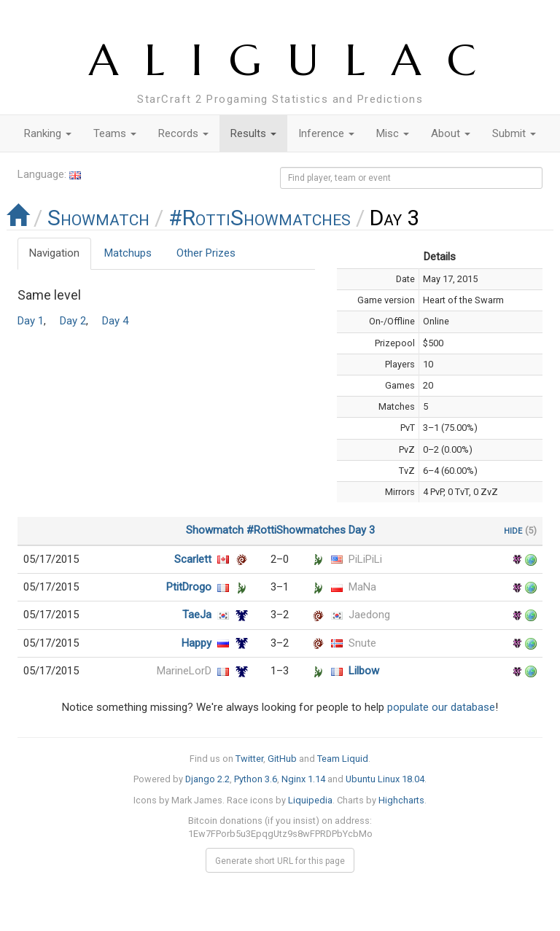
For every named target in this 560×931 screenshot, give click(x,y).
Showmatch (98, 218)
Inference (326, 133)
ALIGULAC (296, 60)
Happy (197, 643)
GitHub (282, 759)
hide (513, 530)
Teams (115, 133)
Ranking (48, 133)
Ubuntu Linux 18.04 (385, 779)
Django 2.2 (207, 779)
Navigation (54, 253)
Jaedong (369, 615)
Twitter (249, 759)
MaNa (362, 587)
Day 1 (31, 321)
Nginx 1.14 (303, 779)
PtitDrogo (189, 587)
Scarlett (193, 559)
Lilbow (364, 671)
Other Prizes (206, 253)
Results (253, 133)
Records (183, 133)
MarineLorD (184, 671)
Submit (514, 133)
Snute (362, 643)
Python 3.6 (256, 779)
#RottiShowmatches (260, 218)
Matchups (128, 253)
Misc (393, 133)
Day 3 (362, 530)
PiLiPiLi (365, 559)
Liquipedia (310, 800)
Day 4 (115, 321)
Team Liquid (343, 759)
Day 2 (73, 321)
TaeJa (197, 615)
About (451, 133)
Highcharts (401, 800)
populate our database (441, 707)
